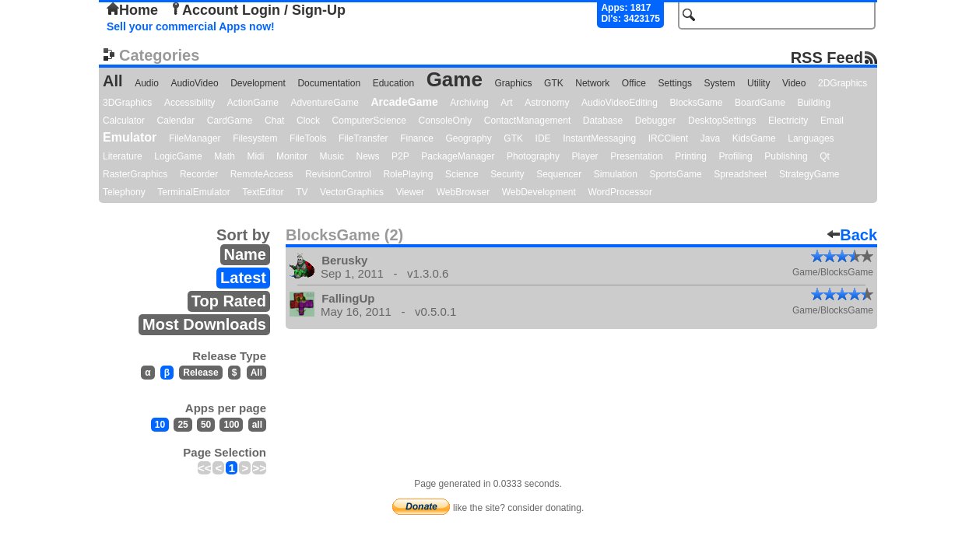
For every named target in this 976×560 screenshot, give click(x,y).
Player (585, 156)
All (113, 81)
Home (132, 10)
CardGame (230, 121)
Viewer (410, 192)
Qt (825, 156)
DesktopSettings (722, 121)
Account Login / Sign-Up (258, 10)
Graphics (513, 83)
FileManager (195, 138)
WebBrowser (463, 192)
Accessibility (190, 103)
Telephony (124, 192)
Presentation (636, 156)
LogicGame (178, 156)
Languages (811, 138)
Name (245, 254)
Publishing (786, 156)
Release (200, 373)
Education (393, 83)
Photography (533, 156)
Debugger (656, 121)
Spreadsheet (740, 174)
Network (592, 83)
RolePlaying (408, 174)
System (719, 83)
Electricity (788, 121)
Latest (243, 278)
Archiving (469, 103)
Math (225, 156)
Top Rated (229, 301)
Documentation (329, 83)
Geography (468, 138)
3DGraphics (127, 103)
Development (258, 83)
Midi (255, 156)
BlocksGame (697, 103)
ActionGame (253, 103)
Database (603, 121)
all (257, 425)
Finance (417, 138)
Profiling (735, 156)
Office (634, 83)
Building (814, 103)
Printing (691, 156)
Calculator (124, 121)
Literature (123, 156)
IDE (543, 138)
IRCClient (668, 138)
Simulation (616, 174)
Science (462, 174)
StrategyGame (809, 174)
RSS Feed (827, 57)
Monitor (292, 156)
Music (332, 156)
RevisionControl (338, 174)
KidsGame (754, 138)
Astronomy (547, 103)
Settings (675, 83)
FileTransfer (363, 138)
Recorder (199, 174)
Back (852, 235)
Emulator (130, 137)
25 (183, 425)
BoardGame (760, 103)
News (368, 156)
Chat (274, 121)
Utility (758, 83)
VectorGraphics (352, 192)
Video (794, 83)
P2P (400, 156)
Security (507, 174)
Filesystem (255, 138)
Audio (147, 83)
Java (710, 138)
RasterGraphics (135, 174)
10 (160, 425)
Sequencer (559, 174)
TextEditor (263, 192)
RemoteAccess (262, 174)
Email (832, 121)
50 (206, 425)
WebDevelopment (539, 192)
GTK (554, 83)
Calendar (176, 121)
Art (506, 103)
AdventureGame (324, 103)
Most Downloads (204, 324)
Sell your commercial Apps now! (191, 26)
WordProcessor (620, 192)
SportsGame (675, 174)
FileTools (308, 138)
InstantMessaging (599, 138)
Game (455, 79)
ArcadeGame (404, 102)
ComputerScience (369, 121)
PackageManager (458, 156)
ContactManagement (527, 121)
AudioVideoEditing (620, 103)
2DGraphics (843, 83)
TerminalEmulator (193, 192)
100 (231, 425)
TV (302, 192)
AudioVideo (194, 83)
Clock (308, 121)
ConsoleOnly (446, 121)
